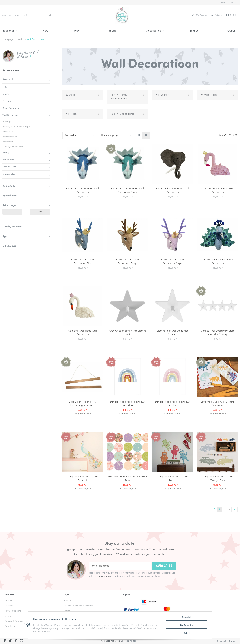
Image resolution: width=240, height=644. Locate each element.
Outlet (231, 31)
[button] (200, 15)
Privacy (67, 601)
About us (7, 15)
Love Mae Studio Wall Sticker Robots (173, 479)
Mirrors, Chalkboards (122, 114)
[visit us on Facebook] (5, 641)
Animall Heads (209, 95)
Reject (187, 633)
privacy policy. (105, 576)
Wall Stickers (162, 95)
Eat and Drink (9, 167)
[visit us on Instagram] (22, 641)
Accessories (9, 175)
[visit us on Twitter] (10, 641)
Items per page (110, 135)
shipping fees (131, 641)
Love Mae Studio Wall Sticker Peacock (83, 479)
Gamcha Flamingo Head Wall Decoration (218, 191)
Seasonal (8, 80)
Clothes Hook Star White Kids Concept (172, 333)
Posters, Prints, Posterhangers (119, 97)
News (16, 15)
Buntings (70, 95)
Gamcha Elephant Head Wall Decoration (172, 191)
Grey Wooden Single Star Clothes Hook (127, 333)
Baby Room (8, 160)
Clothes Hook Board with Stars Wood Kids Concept (218, 333)
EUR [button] (223, 3)
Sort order (70, 135)
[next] (234, 510)
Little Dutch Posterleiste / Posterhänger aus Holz (83, 404)
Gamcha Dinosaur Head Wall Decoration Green (128, 191)
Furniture (7, 101)
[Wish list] (217, 15)
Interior (6, 95)
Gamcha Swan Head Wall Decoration (82, 333)
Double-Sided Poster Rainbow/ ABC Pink (173, 404)
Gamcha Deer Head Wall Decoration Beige (128, 262)
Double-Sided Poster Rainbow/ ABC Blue (128, 404)
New (45, 31)
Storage (6, 153)
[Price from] (12, 212)
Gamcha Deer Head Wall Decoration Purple (173, 262)
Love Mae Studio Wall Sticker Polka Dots (128, 479)
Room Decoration (11, 108)
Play (5, 87)
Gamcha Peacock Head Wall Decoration (217, 262)
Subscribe (164, 566)
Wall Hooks (72, 114)
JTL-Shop (232, 641)
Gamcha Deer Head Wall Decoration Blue (83, 262)
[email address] (120, 566)
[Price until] (40, 212)
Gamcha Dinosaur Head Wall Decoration (83, 191)
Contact (9, 606)
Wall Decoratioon (11, 115)
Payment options (13, 611)
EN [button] (232, 3)
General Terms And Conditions (78, 606)
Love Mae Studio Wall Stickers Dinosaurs (217, 404)
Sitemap (68, 611)
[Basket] (231, 15)
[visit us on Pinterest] (16, 641)
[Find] (33, 15)
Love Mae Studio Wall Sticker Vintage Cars (218, 479)
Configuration (187, 625)
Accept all (187, 617)
